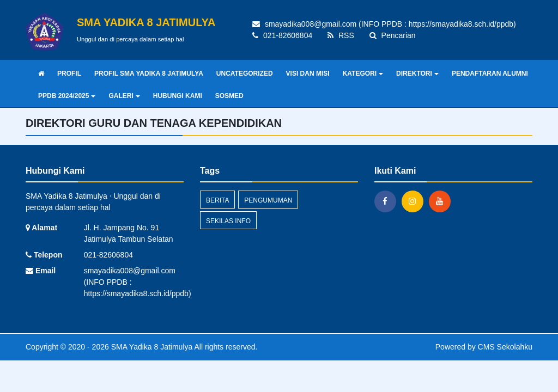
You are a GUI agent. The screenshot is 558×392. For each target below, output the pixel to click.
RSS (341, 35)
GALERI (124, 96)
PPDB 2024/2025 (67, 96)
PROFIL (69, 73)
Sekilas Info (228, 221)
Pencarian (393, 35)
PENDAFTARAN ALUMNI (490, 73)
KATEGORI (363, 73)
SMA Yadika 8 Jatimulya (151, 347)
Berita (217, 200)
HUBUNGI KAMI (178, 96)
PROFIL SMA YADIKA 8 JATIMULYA (149, 73)
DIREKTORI (417, 73)
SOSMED (229, 96)
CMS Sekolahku (505, 347)
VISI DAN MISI (308, 73)
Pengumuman (268, 200)
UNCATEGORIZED (245, 73)
